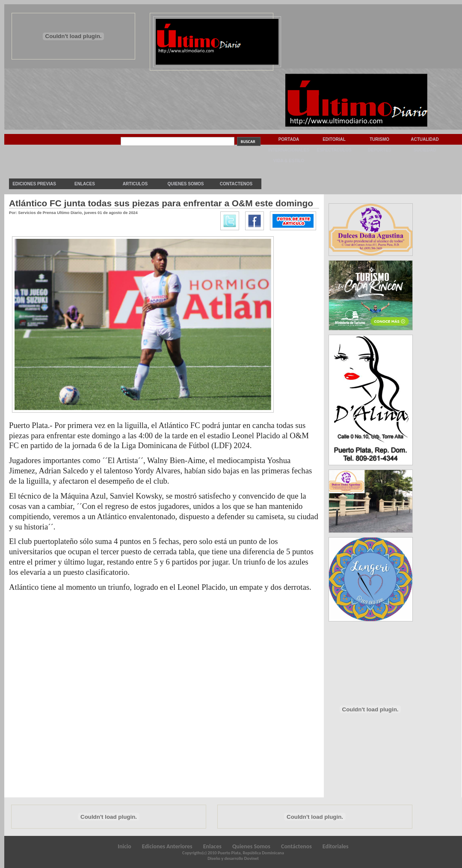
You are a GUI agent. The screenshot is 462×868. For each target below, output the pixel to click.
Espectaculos (334, 150)
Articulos (135, 184)
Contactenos (236, 184)
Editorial (334, 139)
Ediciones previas (34, 184)
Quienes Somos (185, 184)
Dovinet (252, 858)
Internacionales (289, 150)
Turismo (379, 139)
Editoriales (336, 846)
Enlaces (85, 184)
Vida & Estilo (289, 161)
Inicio (124, 846)
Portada (289, 139)
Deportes (379, 150)
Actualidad (425, 139)
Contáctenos (296, 846)
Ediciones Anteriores (167, 846)
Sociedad (425, 150)
